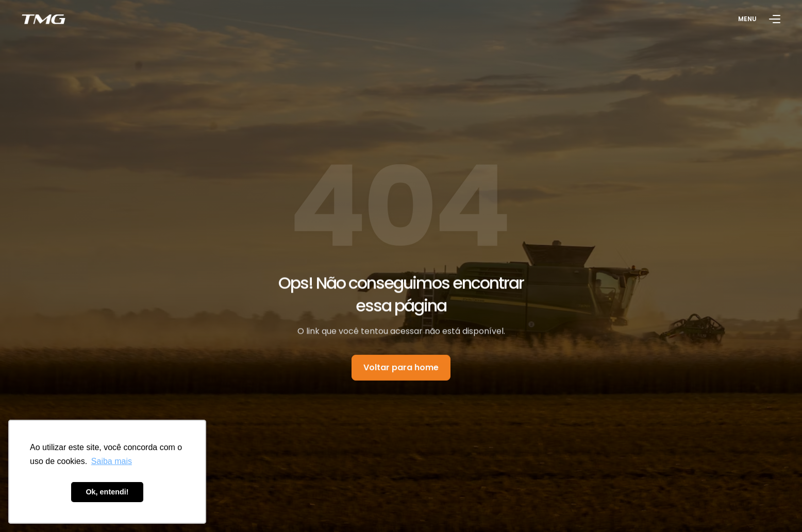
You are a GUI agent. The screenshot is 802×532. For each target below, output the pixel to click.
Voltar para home (401, 369)
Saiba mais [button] (112, 461)
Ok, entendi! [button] (107, 492)
